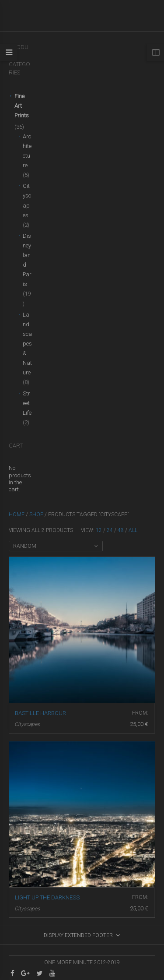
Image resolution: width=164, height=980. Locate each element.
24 (110, 530)
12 (99, 530)
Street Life (27, 403)
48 (121, 530)
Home (17, 515)
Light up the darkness (47, 897)
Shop (36, 515)
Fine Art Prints (22, 106)
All (133, 530)
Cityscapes (27, 724)
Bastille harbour (40, 713)
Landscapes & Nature (27, 344)
